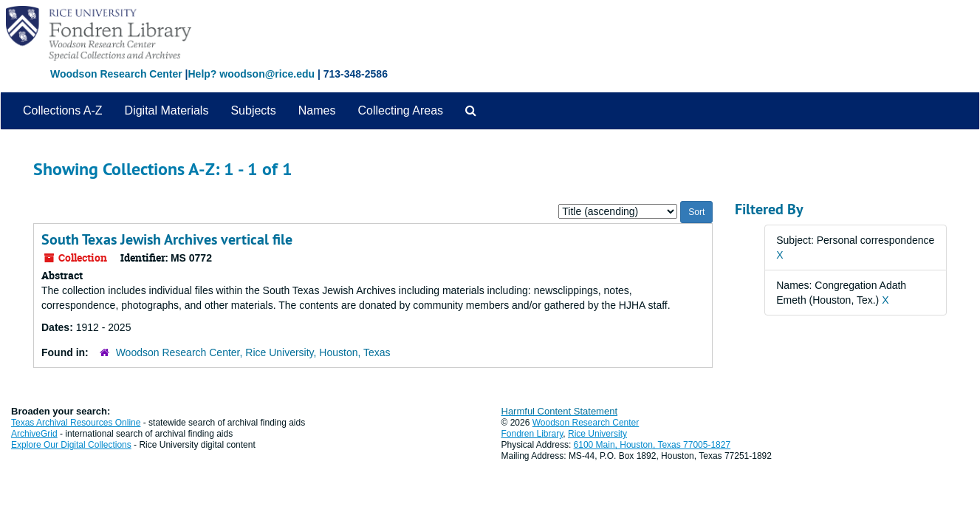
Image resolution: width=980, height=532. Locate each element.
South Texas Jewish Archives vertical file (167, 239)
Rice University (597, 434)
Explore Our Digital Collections (71, 445)
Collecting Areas (400, 110)
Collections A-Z (63, 110)
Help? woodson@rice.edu (251, 74)
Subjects (253, 110)
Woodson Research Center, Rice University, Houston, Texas (253, 352)
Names (317, 110)
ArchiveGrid (34, 434)
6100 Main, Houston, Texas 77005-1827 (652, 445)
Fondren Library (532, 434)
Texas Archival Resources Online (76, 423)
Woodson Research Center (116, 74)
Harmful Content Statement (560, 411)
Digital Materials (167, 110)
